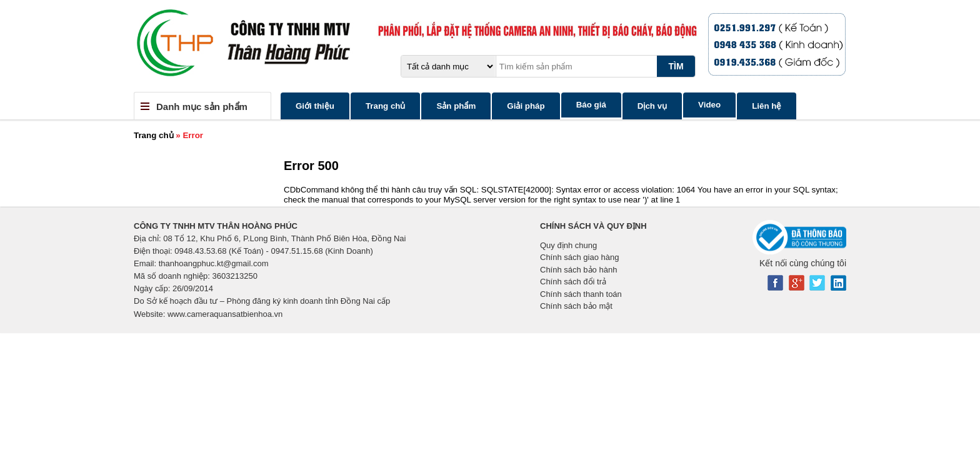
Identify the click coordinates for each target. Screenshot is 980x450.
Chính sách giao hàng (579, 257)
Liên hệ (767, 106)
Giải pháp (526, 106)
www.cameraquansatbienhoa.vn (225, 314)
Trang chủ (386, 106)
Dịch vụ (652, 106)
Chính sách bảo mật (576, 306)
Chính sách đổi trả (573, 282)
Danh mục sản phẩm (202, 107)
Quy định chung (568, 245)
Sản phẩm (456, 106)
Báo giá (591, 105)
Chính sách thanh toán (581, 294)
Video (709, 105)
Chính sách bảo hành (578, 270)
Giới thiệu (315, 106)
